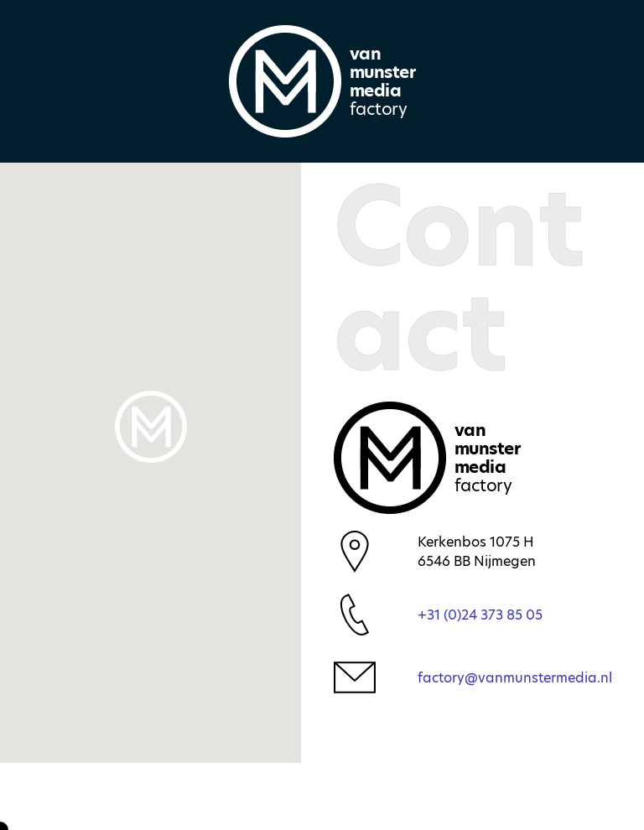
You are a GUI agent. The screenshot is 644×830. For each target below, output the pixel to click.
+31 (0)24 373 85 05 (480, 615)
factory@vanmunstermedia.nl (515, 678)
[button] (151, 427)
